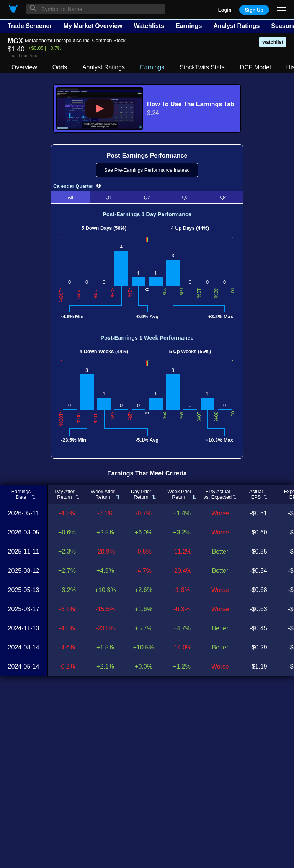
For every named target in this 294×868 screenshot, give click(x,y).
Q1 (109, 197)
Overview (24, 67)
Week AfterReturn (103, 494)
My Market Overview (93, 26)
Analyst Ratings (236, 26)
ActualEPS (256, 494)
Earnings (189, 26)
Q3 (185, 197)
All (70, 197)
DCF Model (256, 67)
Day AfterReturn (65, 494)
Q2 (147, 197)
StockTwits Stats (202, 67)
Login (225, 10)
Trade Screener (30, 26)
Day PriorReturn (141, 494)
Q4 (223, 197)
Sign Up (254, 10)
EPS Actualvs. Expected (218, 494)
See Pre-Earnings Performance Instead (147, 170)
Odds (60, 67)
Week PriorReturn (179, 494)
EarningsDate (21, 494)
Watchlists (149, 26)
